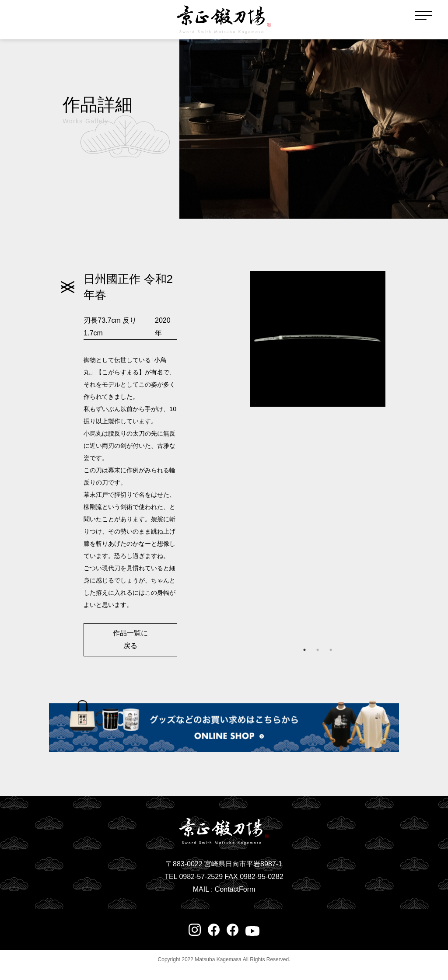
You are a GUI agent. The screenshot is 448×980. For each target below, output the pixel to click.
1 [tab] (304, 650)
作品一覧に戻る (130, 639)
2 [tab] (318, 650)
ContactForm (235, 889)
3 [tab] (331, 650)
